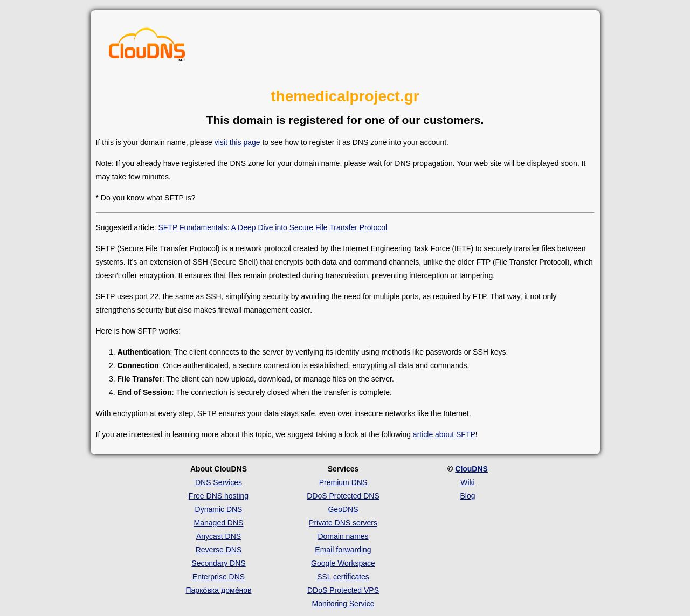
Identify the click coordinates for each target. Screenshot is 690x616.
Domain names (343, 536)
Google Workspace (343, 563)
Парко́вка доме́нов (219, 590)
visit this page (237, 142)
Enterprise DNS (219, 577)
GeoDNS (343, 509)
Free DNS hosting (219, 496)
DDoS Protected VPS (343, 590)
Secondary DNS (218, 563)
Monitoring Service (343, 604)
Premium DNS (343, 482)
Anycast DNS (219, 536)
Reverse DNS (219, 550)
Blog (467, 496)
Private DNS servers (343, 523)
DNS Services (219, 482)
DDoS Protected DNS (343, 496)
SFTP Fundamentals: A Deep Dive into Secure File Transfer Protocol (272, 227)
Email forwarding (343, 550)
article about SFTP (444, 434)
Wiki (467, 482)
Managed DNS (219, 523)
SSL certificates (343, 577)
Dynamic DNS (219, 509)
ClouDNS (471, 469)
